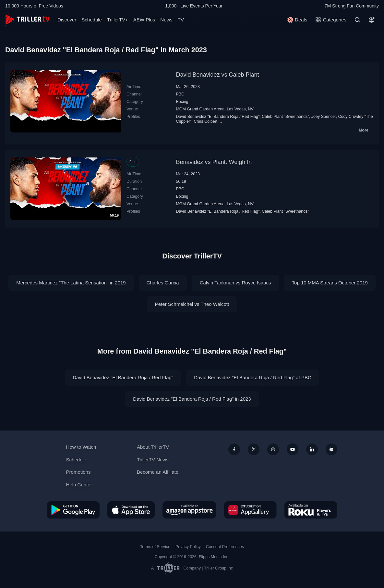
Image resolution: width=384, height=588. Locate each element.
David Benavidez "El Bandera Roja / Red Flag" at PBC (253, 377)
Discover (67, 20)
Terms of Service (155, 547)
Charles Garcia (163, 283)
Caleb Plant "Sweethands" (285, 117)
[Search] (357, 20)
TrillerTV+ (118, 20)
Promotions (78, 472)
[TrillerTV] (27, 20)
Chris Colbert (205, 121)
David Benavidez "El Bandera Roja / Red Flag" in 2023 (192, 399)
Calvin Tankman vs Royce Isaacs (235, 283)
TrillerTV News (153, 460)
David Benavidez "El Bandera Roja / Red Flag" (218, 117)
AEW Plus (144, 20)
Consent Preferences (225, 547)
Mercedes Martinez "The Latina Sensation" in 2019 (71, 283)
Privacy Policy (188, 547)
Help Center (79, 485)
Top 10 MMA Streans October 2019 (330, 283)
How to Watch (81, 447)
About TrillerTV (153, 447)
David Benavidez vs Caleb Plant (217, 75)
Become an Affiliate (158, 472)
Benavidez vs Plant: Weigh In (214, 162)
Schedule (92, 20)
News (166, 20)
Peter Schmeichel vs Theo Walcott (192, 304)
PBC (180, 94)
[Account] (372, 20)
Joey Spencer (324, 117)
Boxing (182, 102)
